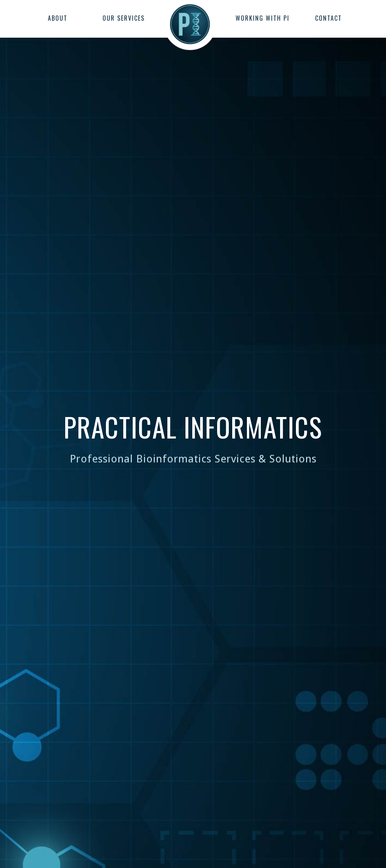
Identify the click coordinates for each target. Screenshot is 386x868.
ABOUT (58, 18)
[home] (190, 21)
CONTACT (329, 18)
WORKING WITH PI (263, 18)
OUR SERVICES (124, 18)
